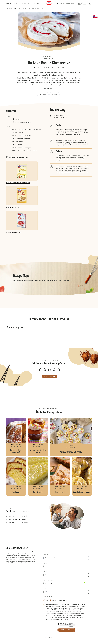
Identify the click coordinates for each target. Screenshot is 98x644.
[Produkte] (17, 3)
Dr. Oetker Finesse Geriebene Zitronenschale (29, 130)
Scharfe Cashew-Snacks (82, 476)
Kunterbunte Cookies (71, 437)
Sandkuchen (16, 476)
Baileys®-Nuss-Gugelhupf (16, 437)
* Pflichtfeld (48, 638)
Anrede (46, 555)
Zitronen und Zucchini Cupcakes (38, 437)
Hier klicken (68, 625)
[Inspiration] (27, 3)
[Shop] (40, 3)
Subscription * (48, 597)
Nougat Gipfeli (60, 476)
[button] (49, 54)
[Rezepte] (10, 3)
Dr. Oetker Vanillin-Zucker (23, 136)
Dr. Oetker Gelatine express (24, 148)
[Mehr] (34, 3)
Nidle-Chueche (38, 476)
